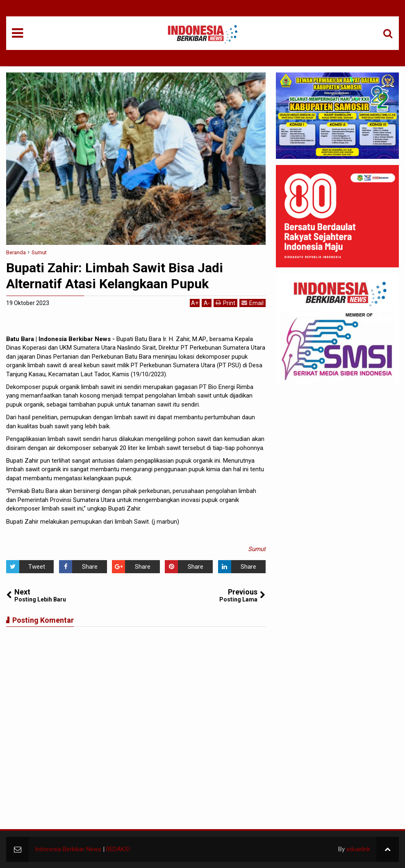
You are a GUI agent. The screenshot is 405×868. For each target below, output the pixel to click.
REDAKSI (118, 849)
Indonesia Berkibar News (68, 849)
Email (253, 303)
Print (225, 303)
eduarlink (358, 849)
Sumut (257, 549)
